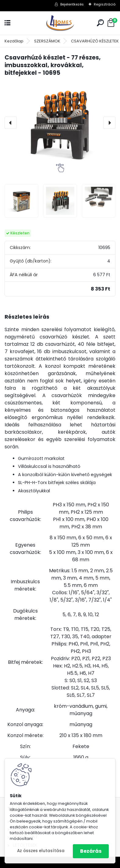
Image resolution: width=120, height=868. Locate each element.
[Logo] (60, 23)
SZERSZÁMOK (47, 41)
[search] (100, 23)
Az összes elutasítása (41, 851)
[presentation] (11, 123)
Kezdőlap (14, 41)
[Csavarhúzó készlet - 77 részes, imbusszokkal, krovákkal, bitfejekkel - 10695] (60, 123)
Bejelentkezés (72, 4)
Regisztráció (105, 4)
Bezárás (91, 851)
